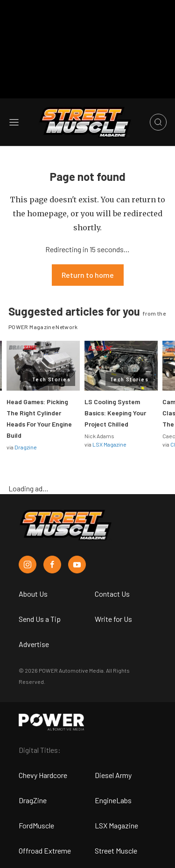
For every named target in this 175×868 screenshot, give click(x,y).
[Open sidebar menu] (14, 122)
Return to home (88, 275)
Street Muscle (116, 851)
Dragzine (26, 447)
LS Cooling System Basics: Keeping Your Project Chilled (115, 413)
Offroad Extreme (45, 851)
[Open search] (158, 122)
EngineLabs (113, 800)
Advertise (34, 644)
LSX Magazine (109, 444)
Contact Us (112, 594)
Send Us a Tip (40, 619)
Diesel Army (113, 775)
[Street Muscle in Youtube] (77, 565)
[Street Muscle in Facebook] (52, 565)
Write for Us (113, 619)
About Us (33, 594)
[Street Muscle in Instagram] (28, 565)
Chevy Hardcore (43, 775)
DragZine (33, 800)
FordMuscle (36, 825)
